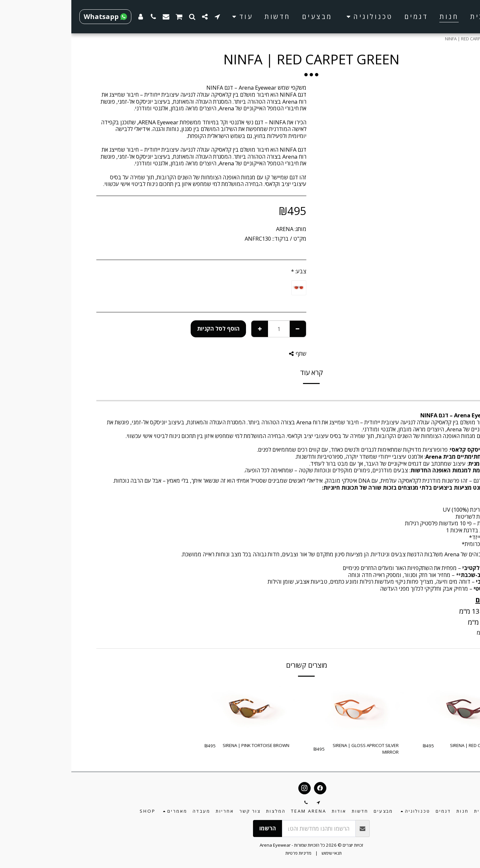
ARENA (213, 229)
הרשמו (196, 828)
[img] (394, 710)
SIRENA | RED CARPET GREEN (407, 745)
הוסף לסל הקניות (147, 328)
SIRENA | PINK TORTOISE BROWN (185, 745)
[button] (297, 17)
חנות (439, 39)
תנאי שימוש (260, 853)
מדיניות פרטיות (227, 853)
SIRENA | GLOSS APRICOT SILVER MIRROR (294, 749)
